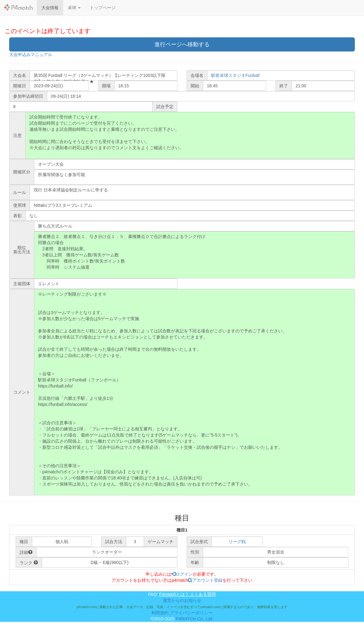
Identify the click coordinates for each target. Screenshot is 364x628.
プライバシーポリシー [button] (191, 613)
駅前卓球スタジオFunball (235, 75)
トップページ (103, 8)
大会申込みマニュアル (31, 55)
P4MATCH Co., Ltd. (194, 619)
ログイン (182, 574)
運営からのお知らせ (182, 600)
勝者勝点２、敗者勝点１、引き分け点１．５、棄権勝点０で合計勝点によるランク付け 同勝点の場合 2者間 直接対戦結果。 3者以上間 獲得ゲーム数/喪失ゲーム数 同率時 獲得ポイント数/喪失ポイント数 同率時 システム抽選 (194, 255)
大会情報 (50, 8)
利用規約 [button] (160, 613)
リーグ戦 (237, 542)
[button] (74, 8)
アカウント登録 (205, 580)
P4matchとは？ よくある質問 (187, 594)
